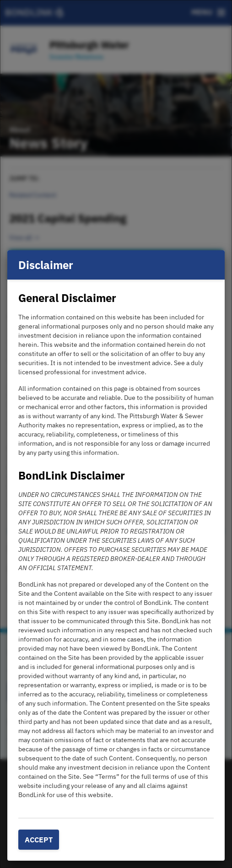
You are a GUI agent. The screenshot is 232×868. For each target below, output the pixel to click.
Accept (39, 840)
